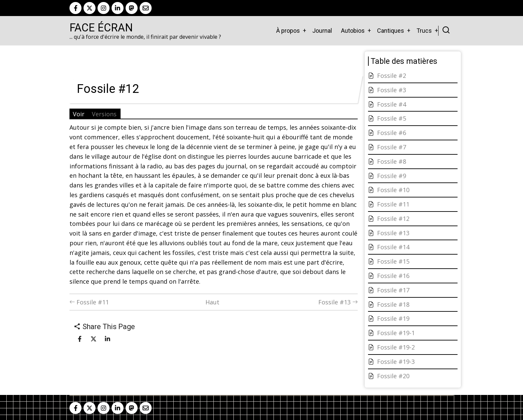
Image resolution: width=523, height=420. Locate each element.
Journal (322, 31)
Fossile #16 (393, 276)
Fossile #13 (338, 302)
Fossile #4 (392, 104)
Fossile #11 (89, 302)
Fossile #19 (393, 318)
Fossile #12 (393, 219)
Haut (212, 302)
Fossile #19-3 (396, 362)
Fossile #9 (392, 176)
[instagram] (104, 8)
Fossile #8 (392, 161)
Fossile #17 (393, 290)
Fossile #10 (393, 190)
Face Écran (101, 28)
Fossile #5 (392, 118)
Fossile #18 (393, 304)
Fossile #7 (392, 147)
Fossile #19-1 (396, 333)
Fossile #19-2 (396, 347)
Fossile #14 (393, 247)
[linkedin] (118, 8)
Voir (79, 114)
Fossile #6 (392, 133)
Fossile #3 (392, 90)
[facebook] (75, 8)
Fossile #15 (393, 261)
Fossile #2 (392, 76)
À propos (288, 31)
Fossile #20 (393, 376)
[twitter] (90, 8)
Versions (104, 114)
